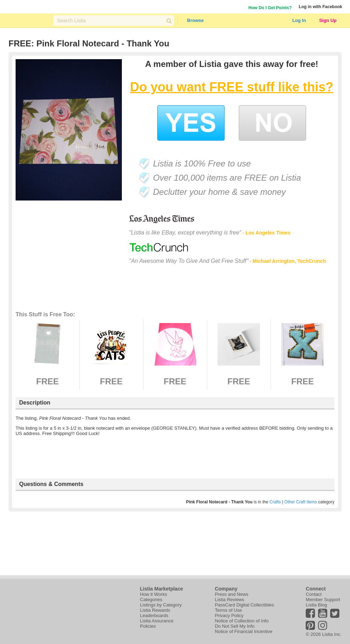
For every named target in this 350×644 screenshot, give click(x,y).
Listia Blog (316, 605)
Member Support (323, 600)
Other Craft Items (301, 502)
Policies (148, 626)
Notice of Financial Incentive (244, 631)
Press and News (232, 594)
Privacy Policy (229, 615)
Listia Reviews (229, 600)
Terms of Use (228, 610)
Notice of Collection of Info (242, 621)
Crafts (275, 502)
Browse (195, 20)
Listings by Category (161, 605)
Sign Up (328, 20)
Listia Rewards (155, 610)
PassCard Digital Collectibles (244, 605)
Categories (151, 600)
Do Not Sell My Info (235, 626)
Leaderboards (154, 615)
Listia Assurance (157, 621)
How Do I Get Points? (270, 8)
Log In (299, 20)
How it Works (153, 594)
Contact (314, 594)
